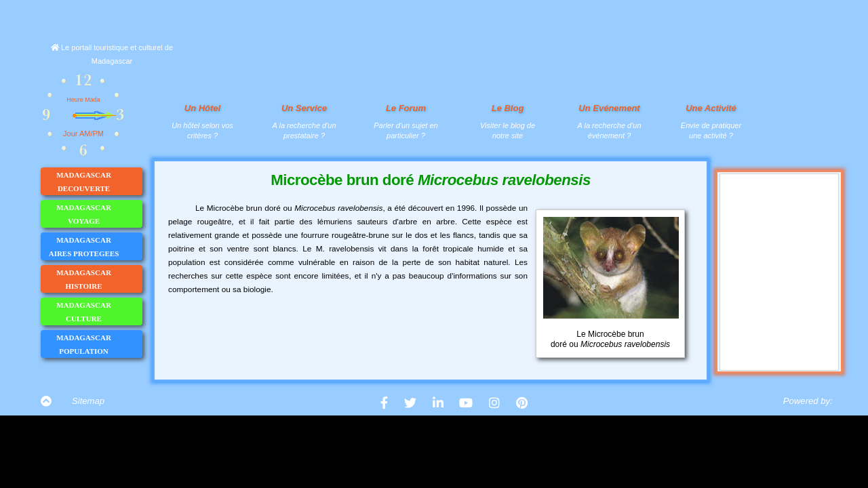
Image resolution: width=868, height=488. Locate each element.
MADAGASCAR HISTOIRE (99, 279)
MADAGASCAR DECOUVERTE (99, 182)
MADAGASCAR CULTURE (99, 312)
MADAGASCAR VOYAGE (99, 214)
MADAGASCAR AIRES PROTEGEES (95, 247)
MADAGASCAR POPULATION (99, 344)
